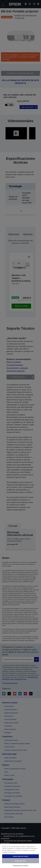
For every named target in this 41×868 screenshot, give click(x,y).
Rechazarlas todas (21, 861)
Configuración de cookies (21, 865)
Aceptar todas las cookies (20, 856)
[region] (20, 856)
